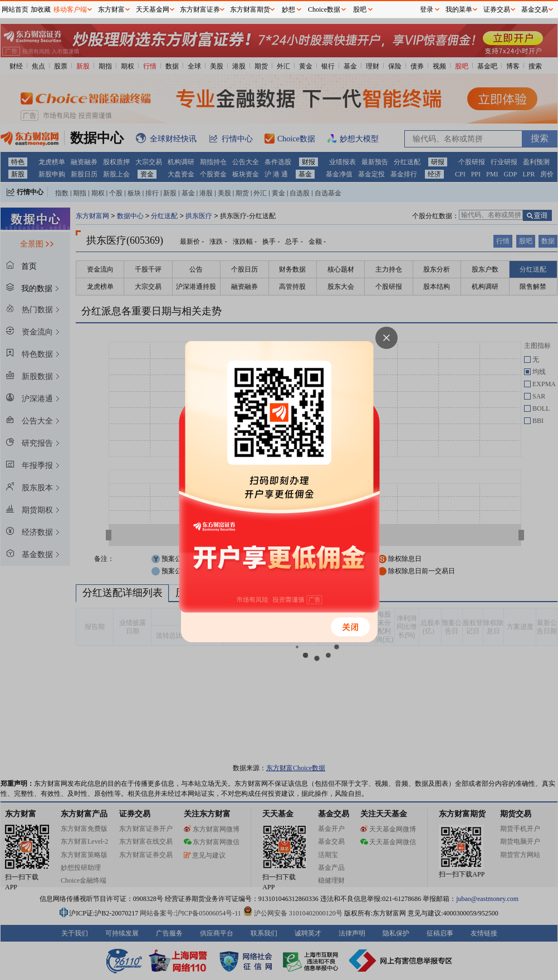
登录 (427, 9)
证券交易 (497, 9)
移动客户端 (70, 9)
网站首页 (15, 9)
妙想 (288, 9)
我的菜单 (459, 9)
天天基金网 (153, 9)
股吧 (360, 9)
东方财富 (111, 9)
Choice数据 (324, 9)
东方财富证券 (200, 9)
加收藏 (41, 9)
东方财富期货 (250, 9)
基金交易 (535, 9)
